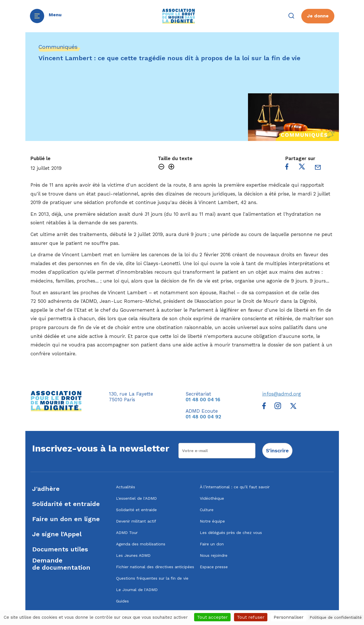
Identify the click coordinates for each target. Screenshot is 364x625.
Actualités (126, 487)
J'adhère (46, 489)
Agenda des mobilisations (141, 544)
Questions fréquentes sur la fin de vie (152, 578)
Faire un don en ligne (66, 519)
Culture (207, 510)
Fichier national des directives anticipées (155, 567)
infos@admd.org (282, 394)
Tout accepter (212, 617)
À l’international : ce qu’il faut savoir (235, 487)
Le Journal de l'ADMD (137, 590)
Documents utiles (60, 549)
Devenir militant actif (136, 521)
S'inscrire (277, 450)
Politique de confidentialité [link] (336, 617)
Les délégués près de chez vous (231, 533)
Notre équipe (212, 521)
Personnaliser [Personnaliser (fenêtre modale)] (289, 617)
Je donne (318, 16)
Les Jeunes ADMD (133, 555)
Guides (122, 601)
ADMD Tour (127, 533)
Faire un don (212, 544)
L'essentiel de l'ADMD (136, 498)
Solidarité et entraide (66, 504)
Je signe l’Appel (57, 534)
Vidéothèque (212, 498)
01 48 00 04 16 (203, 400)
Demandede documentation (61, 564)
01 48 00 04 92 (203, 417)
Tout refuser (251, 617)
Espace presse (214, 567)
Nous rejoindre (214, 555)
